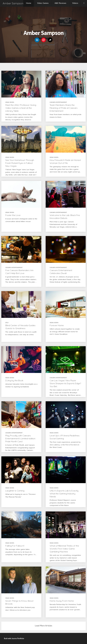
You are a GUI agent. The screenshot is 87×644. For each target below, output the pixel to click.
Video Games (43, 3)
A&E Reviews (60, 3)
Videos (75, 3)
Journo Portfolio (18, 639)
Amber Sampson (13, 3)
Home (29, 3)
